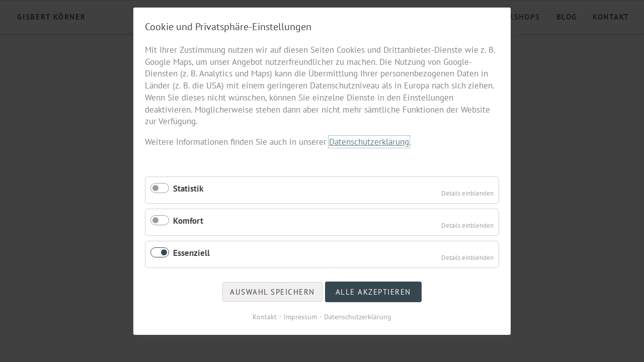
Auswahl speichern (272, 292)
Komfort (188, 221)
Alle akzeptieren (373, 292)
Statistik (188, 189)
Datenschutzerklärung (369, 142)
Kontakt (265, 317)
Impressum (300, 317)
